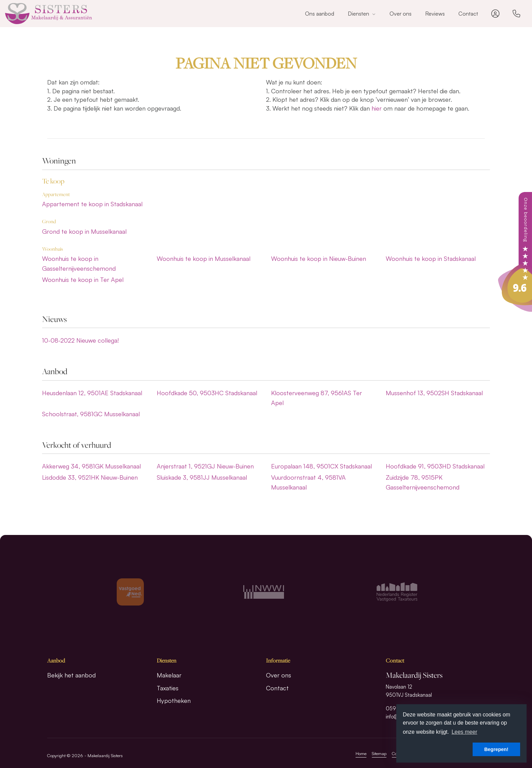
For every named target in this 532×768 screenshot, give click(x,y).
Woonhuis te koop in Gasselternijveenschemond (79, 263)
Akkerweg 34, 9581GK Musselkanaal (91, 466)
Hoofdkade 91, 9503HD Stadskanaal (435, 466)
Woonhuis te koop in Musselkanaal (204, 258)
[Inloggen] (495, 14)
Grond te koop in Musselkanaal (84, 231)
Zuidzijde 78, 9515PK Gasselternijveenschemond (423, 482)
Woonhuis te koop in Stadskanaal (431, 258)
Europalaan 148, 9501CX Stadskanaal (321, 466)
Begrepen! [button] (496, 749)
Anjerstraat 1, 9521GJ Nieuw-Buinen (205, 466)
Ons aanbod (320, 14)
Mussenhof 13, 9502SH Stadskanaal (434, 393)
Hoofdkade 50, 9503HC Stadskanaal (207, 393)
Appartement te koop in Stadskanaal (92, 204)
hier (377, 108)
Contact (468, 14)
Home (361, 753)
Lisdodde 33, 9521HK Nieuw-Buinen (90, 477)
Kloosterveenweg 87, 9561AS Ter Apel (317, 398)
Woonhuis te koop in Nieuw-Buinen (319, 258)
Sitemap (379, 753)
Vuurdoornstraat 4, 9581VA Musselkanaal (308, 482)
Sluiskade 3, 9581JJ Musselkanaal (202, 477)
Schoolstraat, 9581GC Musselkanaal (91, 414)
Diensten (362, 14)
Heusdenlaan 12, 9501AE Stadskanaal (92, 393)
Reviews (435, 14)
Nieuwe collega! (80, 340)
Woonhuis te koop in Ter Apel (83, 280)
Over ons (401, 14)
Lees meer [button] (464, 732)
